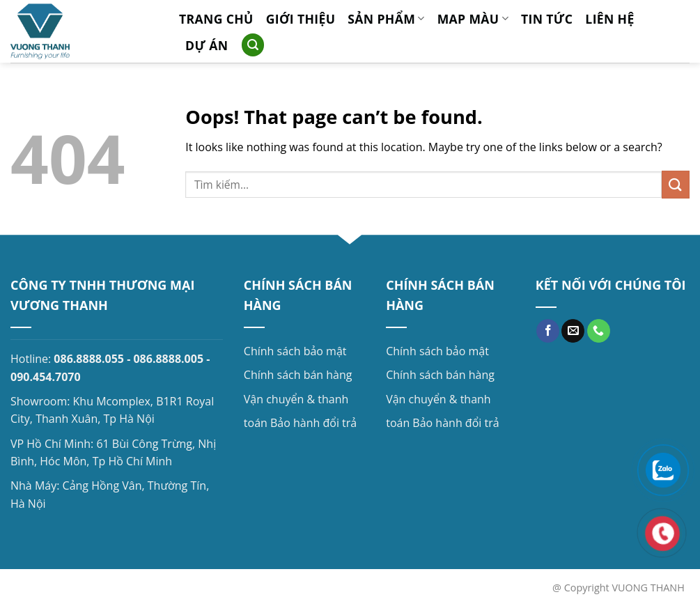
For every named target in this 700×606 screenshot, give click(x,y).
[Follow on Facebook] (548, 331)
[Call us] (599, 331)
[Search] (253, 45)
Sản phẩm (386, 19)
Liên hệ (609, 19)
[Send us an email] (573, 331)
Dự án (207, 45)
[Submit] (676, 184)
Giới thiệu (301, 19)
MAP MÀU (473, 19)
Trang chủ (216, 19)
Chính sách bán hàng (298, 375)
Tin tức (547, 19)
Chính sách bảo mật (295, 351)
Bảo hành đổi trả (313, 423)
